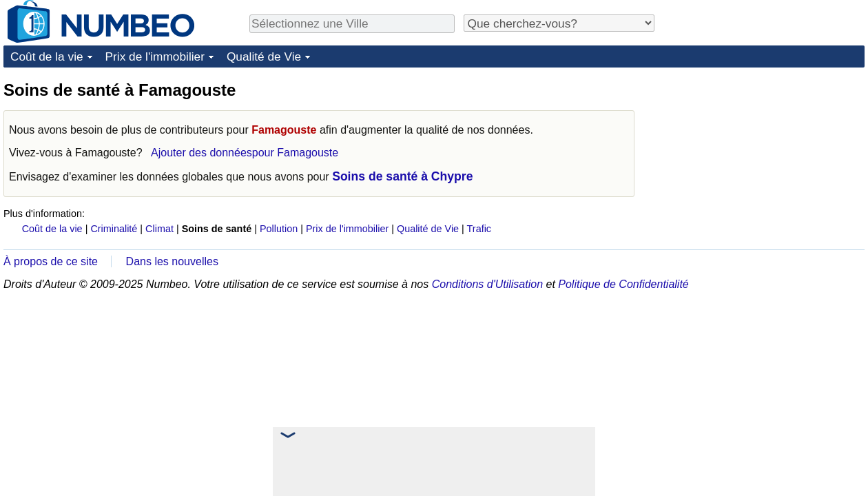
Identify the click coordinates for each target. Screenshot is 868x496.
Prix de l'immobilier (155, 56)
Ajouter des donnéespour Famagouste (245, 153)
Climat (159, 229)
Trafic (479, 229)
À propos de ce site (51, 261)
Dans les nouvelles (172, 261)
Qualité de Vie (264, 56)
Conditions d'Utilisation (487, 284)
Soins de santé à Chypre (402, 176)
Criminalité (114, 229)
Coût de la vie (47, 56)
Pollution (279, 229)
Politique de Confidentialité (623, 284)
